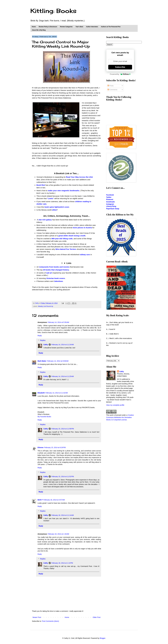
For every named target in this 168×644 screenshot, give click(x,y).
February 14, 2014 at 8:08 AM (58, 361)
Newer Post (37, 617)
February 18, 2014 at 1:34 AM (58, 534)
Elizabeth (41, 393)
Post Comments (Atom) (50, 621)
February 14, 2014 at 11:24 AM (63, 345)
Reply (40, 336)
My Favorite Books (44, 417)
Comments (112, 90)
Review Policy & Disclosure (48, 27)
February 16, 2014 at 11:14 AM (63, 515)
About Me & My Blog (39, 30)
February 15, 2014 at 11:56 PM (63, 429)
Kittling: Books (53, 11)
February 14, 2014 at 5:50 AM (58, 322)
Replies (43, 340)
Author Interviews (92, 27)
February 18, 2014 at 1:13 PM (62, 563)
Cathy (46, 345)
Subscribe (120, 67)
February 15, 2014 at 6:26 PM (55, 447)
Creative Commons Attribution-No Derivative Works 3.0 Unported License (120, 417)
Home (34, 27)
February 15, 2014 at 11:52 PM (63, 477)
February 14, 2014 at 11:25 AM (63, 376)
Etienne (41, 447)
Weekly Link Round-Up (46, 306)
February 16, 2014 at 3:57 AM (54, 500)
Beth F (40, 500)
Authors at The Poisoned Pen (111, 27)
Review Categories (66, 27)
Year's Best (79, 27)
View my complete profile (115, 405)
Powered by (120, 74)
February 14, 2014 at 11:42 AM (57, 393)
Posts (111, 86)
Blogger (102, 638)
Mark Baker (42, 361)
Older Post (97, 617)
